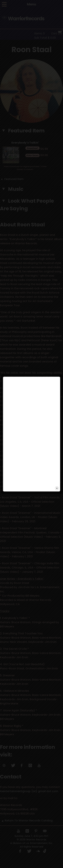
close (57, 457)
